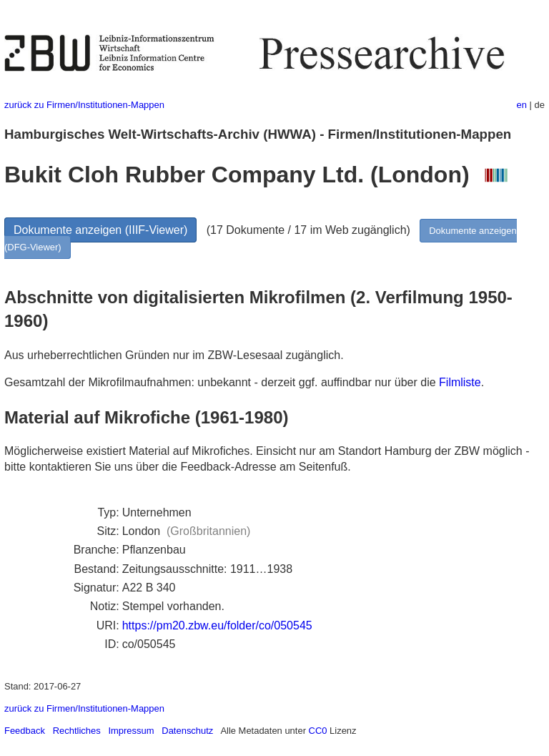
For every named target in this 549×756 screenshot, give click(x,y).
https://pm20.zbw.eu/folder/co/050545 (217, 625)
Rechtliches (77, 731)
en (522, 105)
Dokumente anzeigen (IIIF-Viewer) (100, 230)
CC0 (318, 731)
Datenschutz (187, 731)
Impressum (131, 731)
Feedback (25, 731)
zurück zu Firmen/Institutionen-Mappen (84, 105)
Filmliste (460, 382)
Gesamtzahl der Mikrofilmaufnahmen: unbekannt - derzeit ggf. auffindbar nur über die (222, 382)
